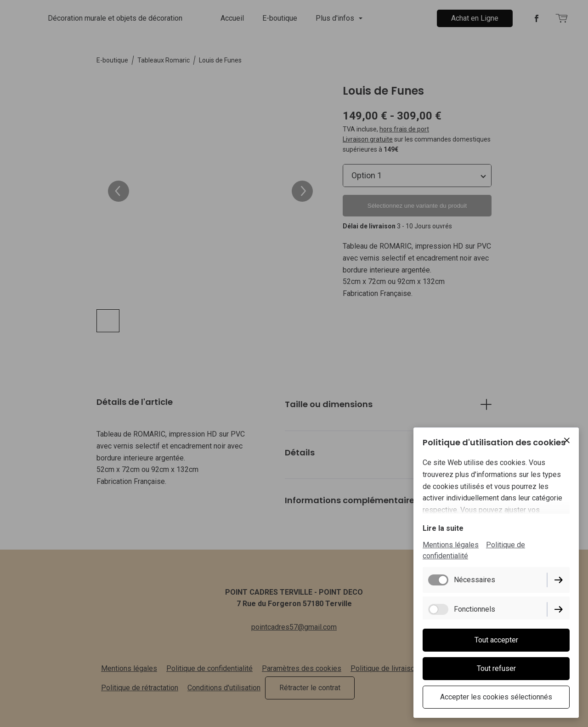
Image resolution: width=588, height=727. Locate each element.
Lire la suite (443, 528)
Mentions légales (451, 545)
